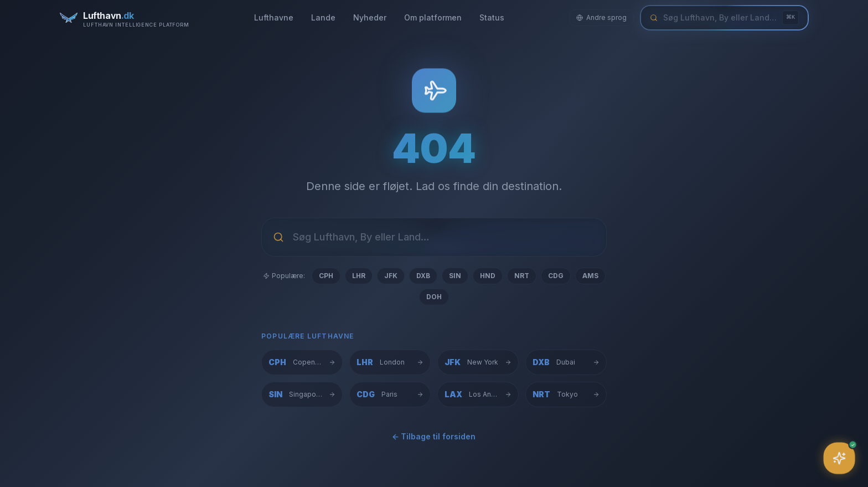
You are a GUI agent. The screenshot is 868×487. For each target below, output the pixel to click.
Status (492, 17)
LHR (359, 276)
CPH (326, 276)
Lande (323, 17)
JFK (391, 276)
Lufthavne (274, 17)
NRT (522, 276)
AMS (590, 276)
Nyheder (370, 17)
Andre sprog (601, 17)
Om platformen (433, 17)
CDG (556, 276)
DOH (434, 297)
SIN (455, 276)
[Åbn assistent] (839, 458)
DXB (423, 276)
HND (488, 276)
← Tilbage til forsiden (434, 440)
